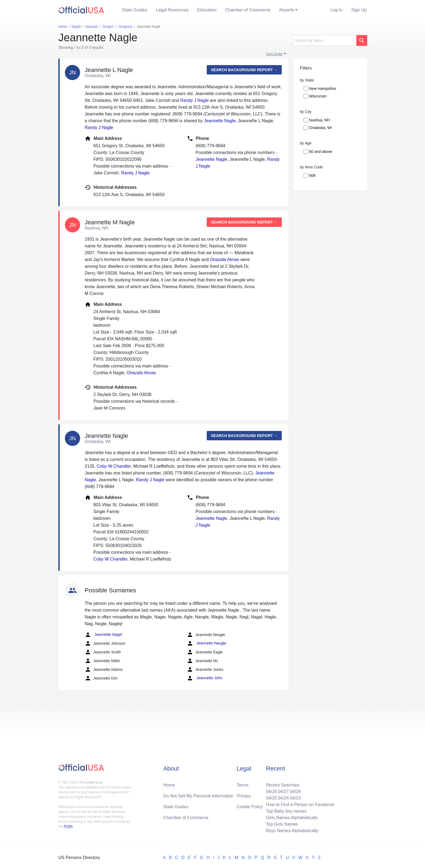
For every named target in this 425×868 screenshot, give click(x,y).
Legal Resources (172, 10)
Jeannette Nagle (220, 121)
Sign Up (359, 10)
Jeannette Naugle (207, 643)
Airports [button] (286, 10)
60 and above (321, 152)
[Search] (324, 40)
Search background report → (244, 70)
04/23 (295, 798)
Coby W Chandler (114, 466)
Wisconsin (318, 96)
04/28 (271, 792)
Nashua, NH (319, 120)
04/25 (271, 798)
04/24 (283, 798)
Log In (337, 10)
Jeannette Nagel (103, 635)
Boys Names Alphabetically (292, 831)
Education (207, 10)
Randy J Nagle (194, 100)
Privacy (244, 796)
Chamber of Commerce (248, 10)
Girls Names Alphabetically (292, 818)
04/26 (295, 792)
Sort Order (275, 54)
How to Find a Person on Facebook (300, 805)
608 (312, 175)
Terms (243, 785)
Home (169, 785)
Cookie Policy (250, 807)
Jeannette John (205, 678)
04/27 (283, 792)
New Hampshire (323, 89)
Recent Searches (283, 785)
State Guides (135, 10)
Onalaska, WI (321, 128)
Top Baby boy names (286, 811)
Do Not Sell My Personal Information (199, 796)
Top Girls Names (282, 824)
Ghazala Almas (225, 260)
